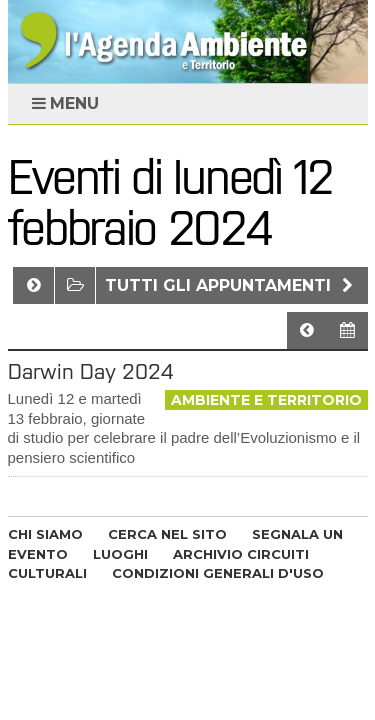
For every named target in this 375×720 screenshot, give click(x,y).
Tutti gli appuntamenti (231, 285)
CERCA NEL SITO (167, 534)
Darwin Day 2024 (90, 371)
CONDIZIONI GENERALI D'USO (218, 573)
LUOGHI (120, 554)
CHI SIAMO (45, 534)
